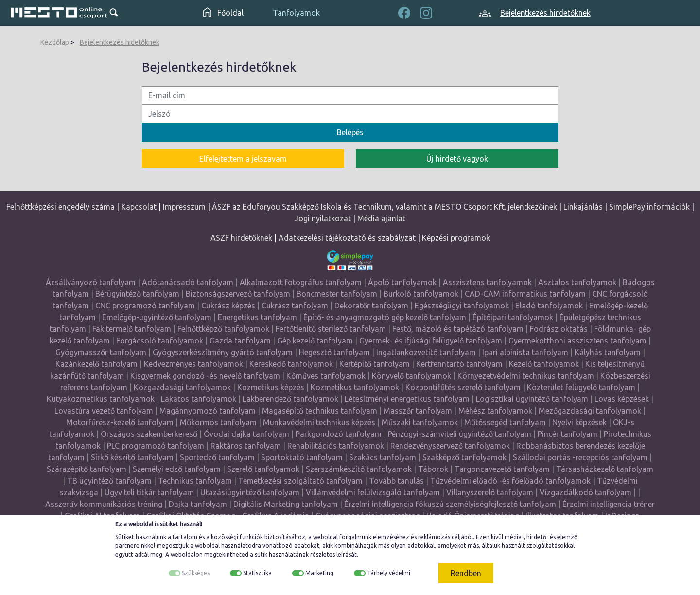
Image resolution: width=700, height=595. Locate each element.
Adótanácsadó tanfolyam (188, 282)
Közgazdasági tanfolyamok (182, 387)
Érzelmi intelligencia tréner (609, 504)
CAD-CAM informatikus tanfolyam (526, 294)
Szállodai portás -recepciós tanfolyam (581, 457)
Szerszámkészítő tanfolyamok (359, 469)
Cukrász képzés (228, 306)
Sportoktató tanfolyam (302, 457)
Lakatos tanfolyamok (199, 399)
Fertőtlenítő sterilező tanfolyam (331, 329)
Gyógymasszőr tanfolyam (101, 352)
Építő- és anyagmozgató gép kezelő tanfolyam (385, 317)
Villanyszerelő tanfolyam (490, 492)
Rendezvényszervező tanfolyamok (450, 446)
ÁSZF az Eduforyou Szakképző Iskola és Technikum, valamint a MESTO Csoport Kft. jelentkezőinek (385, 207)
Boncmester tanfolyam (337, 294)
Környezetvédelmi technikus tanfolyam (526, 376)
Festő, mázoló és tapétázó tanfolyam (458, 329)
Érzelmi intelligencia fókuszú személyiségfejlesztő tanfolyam (450, 504)
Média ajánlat (381, 218)
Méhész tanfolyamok (495, 411)
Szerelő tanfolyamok (263, 469)
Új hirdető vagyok (457, 159)
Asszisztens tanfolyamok (487, 282)
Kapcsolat (139, 207)
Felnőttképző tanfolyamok (223, 329)
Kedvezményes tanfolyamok (193, 364)
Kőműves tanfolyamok (326, 376)
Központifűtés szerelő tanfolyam (463, 387)
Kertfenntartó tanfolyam (459, 364)
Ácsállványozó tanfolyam (91, 282)
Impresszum (184, 207)
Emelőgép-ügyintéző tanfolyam (157, 317)
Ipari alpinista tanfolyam (525, 352)
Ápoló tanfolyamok (402, 282)
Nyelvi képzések (579, 422)
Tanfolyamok (296, 13)
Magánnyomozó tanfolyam (208, 411)
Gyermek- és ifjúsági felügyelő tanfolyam (431, 341)
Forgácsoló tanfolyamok (160, 341)
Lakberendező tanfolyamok (290, 399)
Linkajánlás (583, 207)
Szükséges (196, 573)
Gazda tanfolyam (240, 341)
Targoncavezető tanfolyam (502, 469)
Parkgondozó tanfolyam (339, 434)
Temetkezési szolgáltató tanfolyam (300, 481)
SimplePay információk (649, 207)
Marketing (319, 573)
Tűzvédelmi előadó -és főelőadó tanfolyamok (510, 481)
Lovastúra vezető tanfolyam (104, 411)
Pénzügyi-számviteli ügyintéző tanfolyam (460, 434)
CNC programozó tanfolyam (145, 306)
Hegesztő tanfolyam (334, 352)
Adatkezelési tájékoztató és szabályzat (347, 238)
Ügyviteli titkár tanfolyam (149, 492)
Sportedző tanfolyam (217, 457)
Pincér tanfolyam (568, 434)
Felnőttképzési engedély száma (61, 207)
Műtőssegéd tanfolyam (505, 422)
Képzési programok (456, 238)
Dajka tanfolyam (198, 504)
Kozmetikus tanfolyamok (355, 387)
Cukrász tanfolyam (295, 306)
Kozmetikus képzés (271, 387)
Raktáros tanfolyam (246, 446)
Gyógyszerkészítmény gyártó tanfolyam (223, 352)
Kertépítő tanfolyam (375, 364)
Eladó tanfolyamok (549, 306)
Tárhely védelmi (389, 573)
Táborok (433, 469)
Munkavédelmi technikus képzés (319, 422)
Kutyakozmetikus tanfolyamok (101, 399)
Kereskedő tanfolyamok (291, 364)
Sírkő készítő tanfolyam (132, 457)
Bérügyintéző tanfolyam (137, 294)
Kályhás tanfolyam (608, 352)
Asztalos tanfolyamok (577, 282)
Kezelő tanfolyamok (544, 364)
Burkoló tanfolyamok (421, 294)
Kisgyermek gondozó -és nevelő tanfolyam (205, 376)
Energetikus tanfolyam (257, 317)
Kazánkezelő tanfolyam (96, 364)
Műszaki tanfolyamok (420, 422)
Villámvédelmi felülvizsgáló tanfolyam (373, 492)
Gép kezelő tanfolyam (315, 341)
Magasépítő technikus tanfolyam (321, 411)
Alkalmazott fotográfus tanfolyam (301, 282)
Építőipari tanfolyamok (513, 317)
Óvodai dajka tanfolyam (246, 434)
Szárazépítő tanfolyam (87, 469)
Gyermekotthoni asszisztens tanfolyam (577, 341)
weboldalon (187, 554)
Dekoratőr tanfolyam (371, 306)
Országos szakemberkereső (149, 434)
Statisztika (257, 573)
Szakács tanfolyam (383, 457)
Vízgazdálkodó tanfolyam (586, 492)
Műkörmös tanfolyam (218, 422)
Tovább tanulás (396, 481)
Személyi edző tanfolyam (177, 469)
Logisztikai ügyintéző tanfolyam (532, 399)
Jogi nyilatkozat (323, 218)
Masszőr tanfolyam (418, 411)
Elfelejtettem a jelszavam (243, 159)
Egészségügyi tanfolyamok (462, 306)
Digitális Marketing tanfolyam (286, 504)
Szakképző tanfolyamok (464, 457)
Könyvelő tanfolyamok (411, 376)
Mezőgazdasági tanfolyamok (590, 411)
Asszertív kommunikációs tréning (104, 504)
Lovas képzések (622, 399)
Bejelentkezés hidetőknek (120, 42)
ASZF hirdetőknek (241, 238)
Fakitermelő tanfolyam (132, 329)
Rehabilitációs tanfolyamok (336, 446)
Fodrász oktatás (559, 329)
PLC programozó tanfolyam (156, 446)
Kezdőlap (55, 42)
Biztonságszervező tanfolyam (238, 294)
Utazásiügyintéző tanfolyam (250, 492)
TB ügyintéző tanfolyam (109, 481)
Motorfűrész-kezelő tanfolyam (120, 422)
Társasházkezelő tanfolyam (605, 469)
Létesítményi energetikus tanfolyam (407, 399)
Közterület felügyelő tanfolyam (581, 387)
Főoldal (223, 13)
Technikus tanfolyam (195, 481)
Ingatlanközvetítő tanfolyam (426, 352)
